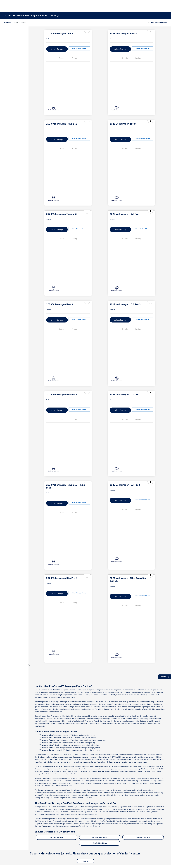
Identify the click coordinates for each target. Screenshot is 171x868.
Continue (85, 861)
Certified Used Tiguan (100, 837)
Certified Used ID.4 (143, 837)
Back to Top (165, 677)
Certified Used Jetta (100, 843)
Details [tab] (62, 58)
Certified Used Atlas (56, 837)
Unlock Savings (57, 49)
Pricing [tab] (75, 58)
